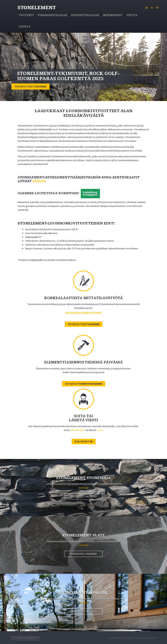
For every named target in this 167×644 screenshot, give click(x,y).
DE (147, 8)
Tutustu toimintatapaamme (83, 384)
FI (152, 8)
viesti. (100, 430)
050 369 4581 (78, 430)
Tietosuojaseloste (145, 638)
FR (157, 8)
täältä (39, 181)
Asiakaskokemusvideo (83, 313)
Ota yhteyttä (84, 442)
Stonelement (37, 8)
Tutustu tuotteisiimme (30, 87)
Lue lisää (84, 488)
